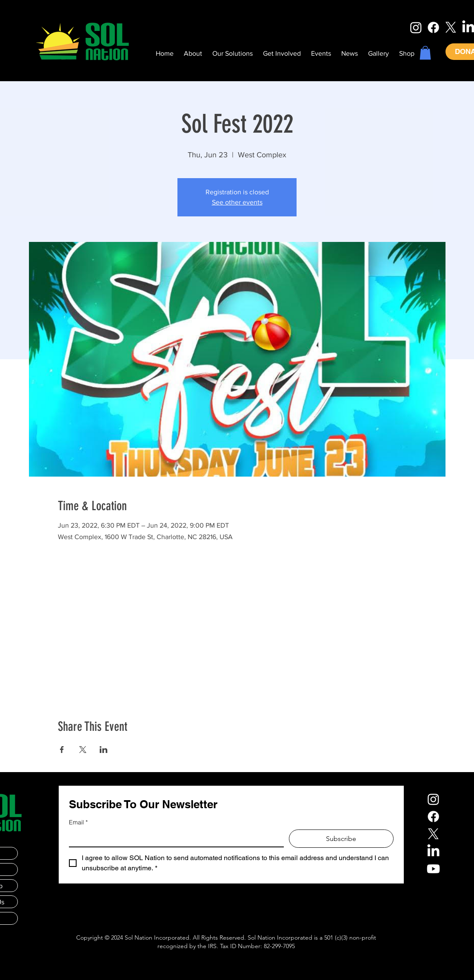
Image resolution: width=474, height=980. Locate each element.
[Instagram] (416, 27)
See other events (237, 202)
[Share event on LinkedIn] (104, 750)
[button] (425, 53)
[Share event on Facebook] (62, 750)
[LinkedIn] (433, 851)
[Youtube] (433, 869)
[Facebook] (433, 27)
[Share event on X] (83, 750)
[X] (451, 27)
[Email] (174, 838)
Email (78, 822)
